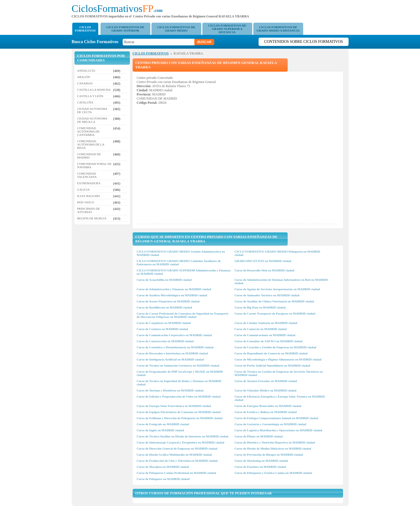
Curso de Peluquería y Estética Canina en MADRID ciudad (273, 473)
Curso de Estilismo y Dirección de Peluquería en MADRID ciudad (180, 418)
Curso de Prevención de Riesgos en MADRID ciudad (269, 455)
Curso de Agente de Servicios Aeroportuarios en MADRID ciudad (277, 289)
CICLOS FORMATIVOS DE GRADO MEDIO (176, 29)
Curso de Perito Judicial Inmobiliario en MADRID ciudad (272, 365)
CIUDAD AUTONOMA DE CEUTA (92, 110)
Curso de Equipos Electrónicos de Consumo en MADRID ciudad (179, 412)
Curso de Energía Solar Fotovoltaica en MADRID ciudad (174, 406)
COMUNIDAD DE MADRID (89, 156)
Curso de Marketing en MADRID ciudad (261, 461)
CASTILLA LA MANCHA (94, 90)
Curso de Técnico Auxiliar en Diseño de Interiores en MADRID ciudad (183, 436)
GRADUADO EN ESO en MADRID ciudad (263, 261)
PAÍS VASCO (86, 202)
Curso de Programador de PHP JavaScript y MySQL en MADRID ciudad (180, 373)
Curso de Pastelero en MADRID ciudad (260, 467)
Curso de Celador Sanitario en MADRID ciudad (266, 323)
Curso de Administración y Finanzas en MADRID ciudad (174, 289)
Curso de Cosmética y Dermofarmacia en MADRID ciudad (175, 347)
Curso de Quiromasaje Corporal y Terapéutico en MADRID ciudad (181, 442)
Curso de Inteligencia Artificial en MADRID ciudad (170, 359)
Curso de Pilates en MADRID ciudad (259, 436)
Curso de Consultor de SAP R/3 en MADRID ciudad (269, 341)
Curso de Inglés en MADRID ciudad (160, 430)
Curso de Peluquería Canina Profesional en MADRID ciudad (176, 473)
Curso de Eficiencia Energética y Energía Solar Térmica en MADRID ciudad (280, 398)
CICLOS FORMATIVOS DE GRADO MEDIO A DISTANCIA (278, 29)
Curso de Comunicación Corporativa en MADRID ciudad (174, 335)
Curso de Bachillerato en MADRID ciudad (164, 307)
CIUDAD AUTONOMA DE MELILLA (92, 120)
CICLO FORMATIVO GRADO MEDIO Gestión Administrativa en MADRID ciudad (181, 253)
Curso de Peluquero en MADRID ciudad (163, 479)
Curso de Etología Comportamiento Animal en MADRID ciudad (276, 418)
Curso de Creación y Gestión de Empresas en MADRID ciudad (275, 347)
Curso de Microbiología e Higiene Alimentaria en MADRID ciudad (278, 359)
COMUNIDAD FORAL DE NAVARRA (94, 165)
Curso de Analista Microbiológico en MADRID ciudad (172, 295)
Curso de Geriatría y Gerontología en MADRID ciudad (270, 424)
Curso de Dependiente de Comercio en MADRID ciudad (271, 353)
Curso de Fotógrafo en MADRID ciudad (163, 424)
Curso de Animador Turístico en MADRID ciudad (267, 295)
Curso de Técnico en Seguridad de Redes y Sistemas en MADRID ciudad (179, 383)
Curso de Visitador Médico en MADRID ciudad (265, 390)
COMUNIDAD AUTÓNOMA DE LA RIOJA (91, 144)
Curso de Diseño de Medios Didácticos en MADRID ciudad (273, 448)
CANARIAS (85, 83)
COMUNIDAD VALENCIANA (87, 175)
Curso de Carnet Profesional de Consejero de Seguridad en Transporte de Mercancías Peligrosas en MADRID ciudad (183, 315)
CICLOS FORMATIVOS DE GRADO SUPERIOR (125, 29)
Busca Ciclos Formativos (97, 42)
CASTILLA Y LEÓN (90, 96)
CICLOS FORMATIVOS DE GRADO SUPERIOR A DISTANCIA (227, 29)
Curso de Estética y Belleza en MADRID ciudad (266, 412)
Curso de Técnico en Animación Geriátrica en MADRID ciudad (178, 365)
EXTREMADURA (89, 183)
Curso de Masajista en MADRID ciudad (163, 467)
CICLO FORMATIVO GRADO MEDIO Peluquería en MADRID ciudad (277, 253)
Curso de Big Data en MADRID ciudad (260, 307)
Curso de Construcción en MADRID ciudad (165, 341)
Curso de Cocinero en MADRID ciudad (162, 329)
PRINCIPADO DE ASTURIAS (89, 210)
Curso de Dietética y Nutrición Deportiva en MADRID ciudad (275, 442)
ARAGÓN (84, 77)
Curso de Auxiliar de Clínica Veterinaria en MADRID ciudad (274, 301)
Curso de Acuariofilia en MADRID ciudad (164, 280)
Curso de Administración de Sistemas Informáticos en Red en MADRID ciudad (281, 281)
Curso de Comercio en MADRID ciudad (261, 329)
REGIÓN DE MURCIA (92, 218)
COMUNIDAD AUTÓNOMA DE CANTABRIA (88, 131)
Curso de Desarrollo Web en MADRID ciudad (264, 270)
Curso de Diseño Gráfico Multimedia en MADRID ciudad (174, 455)
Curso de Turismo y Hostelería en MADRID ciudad (170, 390)
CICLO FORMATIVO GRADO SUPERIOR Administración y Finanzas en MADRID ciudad (184, 272)
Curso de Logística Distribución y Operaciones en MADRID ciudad (278, 430)
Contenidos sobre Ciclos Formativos (303, 42)
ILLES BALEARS (89, 196)
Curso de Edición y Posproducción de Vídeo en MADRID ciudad (179, 396)
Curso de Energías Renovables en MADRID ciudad (268, 406)
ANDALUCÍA (86, 71)
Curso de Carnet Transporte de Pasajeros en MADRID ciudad (275, 313)
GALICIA (83, 190)
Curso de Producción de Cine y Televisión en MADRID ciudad (177, 461)
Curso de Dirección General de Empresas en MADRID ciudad (177, 448)
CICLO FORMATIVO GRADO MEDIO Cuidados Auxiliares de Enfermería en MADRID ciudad (179, 263)
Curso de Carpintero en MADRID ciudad (164, 323)
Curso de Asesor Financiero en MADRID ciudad (168, 301)
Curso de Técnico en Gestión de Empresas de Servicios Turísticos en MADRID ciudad (279, 373)
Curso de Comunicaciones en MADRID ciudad (265, 335)
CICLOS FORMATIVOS (85, 29)
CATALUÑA (85, 102)
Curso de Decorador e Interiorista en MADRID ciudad (172, 353)
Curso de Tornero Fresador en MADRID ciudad (266, 381)
